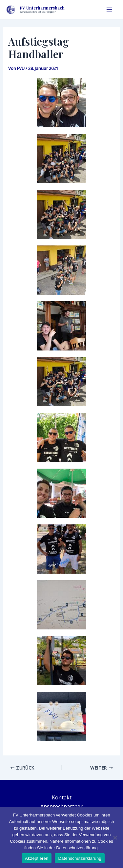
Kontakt (62, 797)
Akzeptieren (37, 858)
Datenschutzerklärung (80, 858)
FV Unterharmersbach (42, 8)
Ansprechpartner (61, 806)
